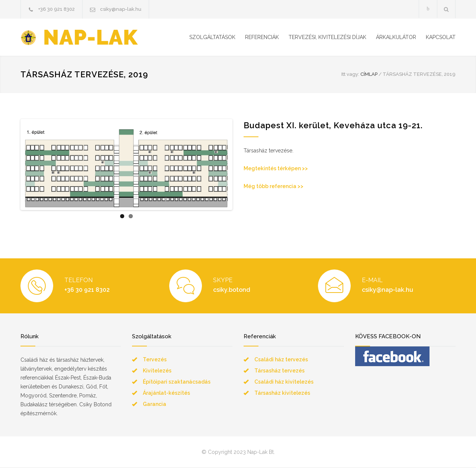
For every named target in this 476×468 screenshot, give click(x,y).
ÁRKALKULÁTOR (396, 37)
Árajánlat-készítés (166, 393)
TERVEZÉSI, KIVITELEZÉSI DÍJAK (327, 37)
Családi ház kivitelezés (284, 382)
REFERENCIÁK (262, 37)
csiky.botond (232, 290)
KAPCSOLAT (441, 37)
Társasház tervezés (279, 371)
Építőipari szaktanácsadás (177, 382)
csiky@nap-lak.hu (121, 9)
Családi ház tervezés (281, 360)
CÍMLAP (369, 74)
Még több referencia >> (274, 186)
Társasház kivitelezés (282, 393)
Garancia (155, 404)
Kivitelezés (157, 371)
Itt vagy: (350, 74)
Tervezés (155, 360)
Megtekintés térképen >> (276, 168)
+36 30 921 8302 (57, 9)
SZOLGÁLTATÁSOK (212, 37)
